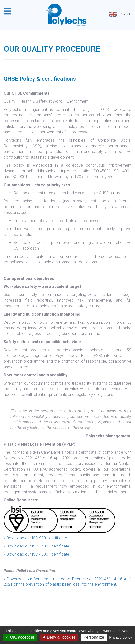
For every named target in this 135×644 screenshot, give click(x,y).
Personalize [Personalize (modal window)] (94, 637)
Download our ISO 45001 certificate (38, 554)
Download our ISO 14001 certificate (38, 546)
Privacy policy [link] (121, 637)
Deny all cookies (59, 637)
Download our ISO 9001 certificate (37, 538)
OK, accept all (20, 637)
